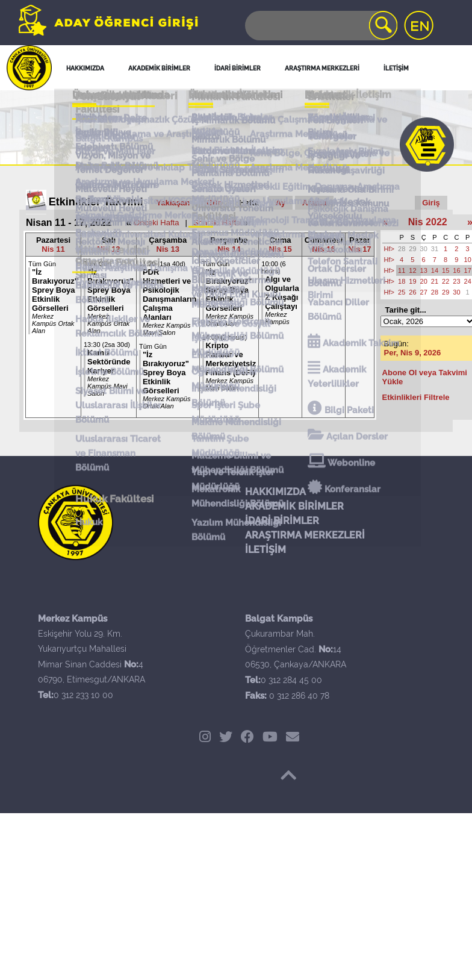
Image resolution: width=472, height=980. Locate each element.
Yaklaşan (173, 203)
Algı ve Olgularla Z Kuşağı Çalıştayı (282, 293)
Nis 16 (323, 249)
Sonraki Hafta (217, 223)
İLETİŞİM (265, 550)
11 (402, 270)
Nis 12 (108, 249)
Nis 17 (359, 249)
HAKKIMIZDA (275, 492)
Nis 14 (229, 249)
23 (456, 281)
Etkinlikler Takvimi (96, 202)
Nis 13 (168, 249)
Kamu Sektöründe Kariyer (109, 362)
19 (412, 281)
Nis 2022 (428, 222)
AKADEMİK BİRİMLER (294, 506)
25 (402, 292)
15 (446, 270)
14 (435, 270)
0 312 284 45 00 (291, 680)
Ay (281, 203)
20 (424, 281)
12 (412, 270)
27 (424, 292)
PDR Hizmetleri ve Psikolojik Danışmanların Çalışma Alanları (170, 295)
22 (446, 281)
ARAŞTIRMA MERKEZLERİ (305, 535)
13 (424, 270)
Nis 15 (280, 249)
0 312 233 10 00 (83, 695)
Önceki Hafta (156, 223)
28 (402, 249)
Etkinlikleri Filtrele (416, 397)
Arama (314, 203)
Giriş (431, 203)
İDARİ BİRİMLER (282, 521)
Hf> (389, 249)
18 (402, 281)
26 (412, 292)
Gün (214, 203)
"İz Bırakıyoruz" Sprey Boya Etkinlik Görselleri (55, 290)
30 (424, 249)
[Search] (320, 26)
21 (435, 281)
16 (456, 270)
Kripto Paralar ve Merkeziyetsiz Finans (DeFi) (231, 359)
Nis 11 (53, 249)
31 (435, 249)
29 (412, 249)
